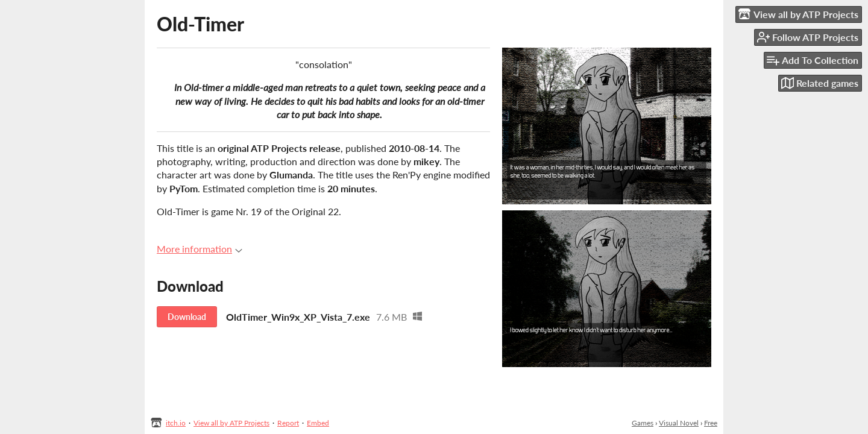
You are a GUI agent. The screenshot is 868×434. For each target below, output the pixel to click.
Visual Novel (679, 423)
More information (200, 249)
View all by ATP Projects (231, 423)
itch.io (176, 423)
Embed (318, 423)
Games (643, 423)
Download (187, 317)
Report (288, 423)
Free (711, 423)
